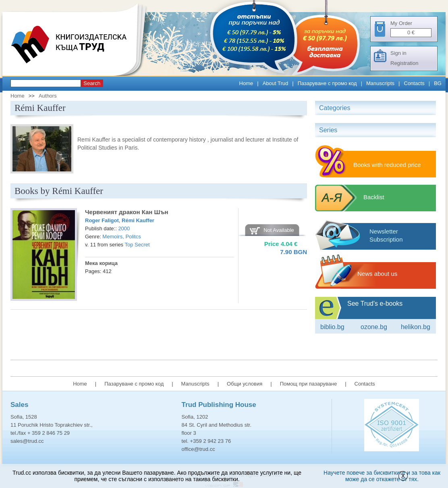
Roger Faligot (102, 220)
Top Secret (137, 245)
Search (92, 83)
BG (438, 83)
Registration (404, 63)
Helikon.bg (416, 327)
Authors (48, 96)
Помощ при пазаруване (309, 384)
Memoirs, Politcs (121, 237)
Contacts (414, 83)
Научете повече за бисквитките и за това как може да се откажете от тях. (382, 476)
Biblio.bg (332, 327)
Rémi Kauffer (138, 220)
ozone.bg (374, 327)
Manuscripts (380, 83)
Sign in (398, 53)
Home (246, 83)
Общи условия (245, 384)
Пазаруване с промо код (327, 83)
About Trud (276, 83)
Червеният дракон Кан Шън (127, 212)
